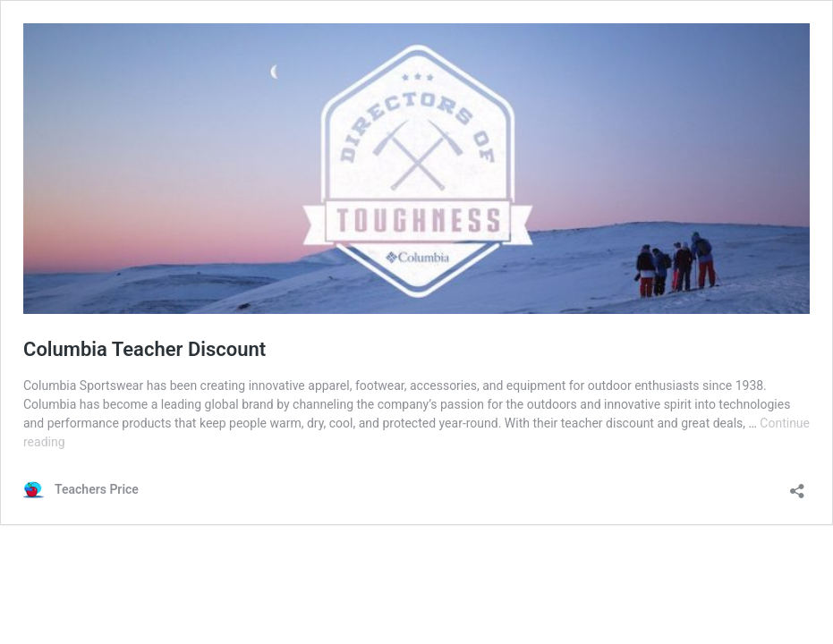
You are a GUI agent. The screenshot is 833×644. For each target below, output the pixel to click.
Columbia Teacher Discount (144, 349)
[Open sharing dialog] (797, 485)
